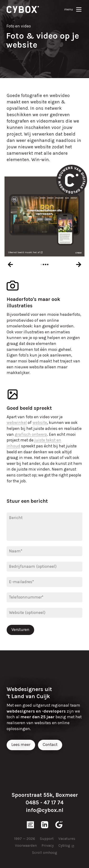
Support (47, 839)
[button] (41, 264)
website (40, 423)
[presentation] (10, 264)
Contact (50, 745)
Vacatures (67, 839)
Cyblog (64, 846)
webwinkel (17, 423)
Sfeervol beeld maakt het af (24, 252)
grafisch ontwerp (31, 434)
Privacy (48, 846)
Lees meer (21, 745)
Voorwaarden (26, 846)
